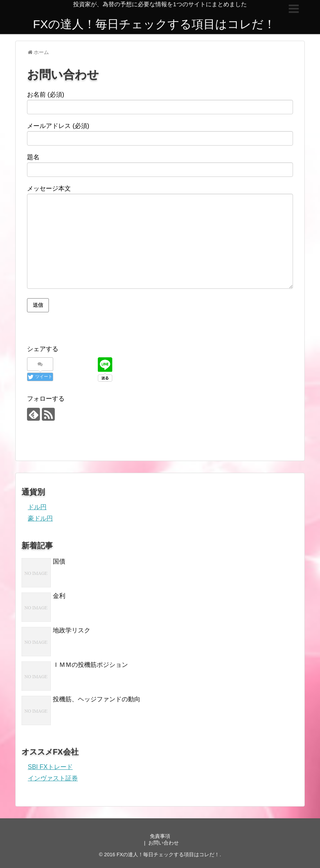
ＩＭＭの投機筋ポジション (90, 665)
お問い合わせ (164, 843)
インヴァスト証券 (53, 778)
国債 (59, 561)
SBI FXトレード (50, 767)
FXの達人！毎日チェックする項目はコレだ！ (154, 24)
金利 (59, 596)
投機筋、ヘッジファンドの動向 (97, 699)
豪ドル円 (40, 518)
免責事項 (160, 836)
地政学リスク (72, 630)
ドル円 (37, 507)
